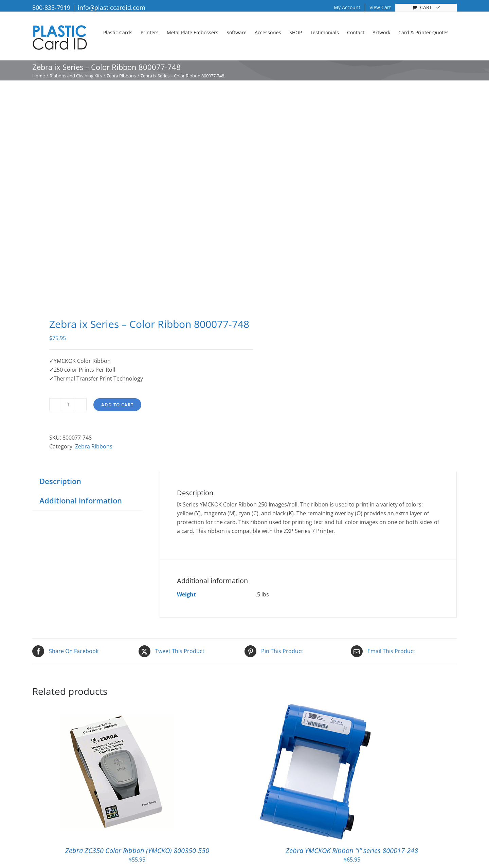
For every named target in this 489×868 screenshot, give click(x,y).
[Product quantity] (68, 405)
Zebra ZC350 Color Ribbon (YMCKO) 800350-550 (137, 851)
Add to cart (117, 405)
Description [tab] (60, 481)
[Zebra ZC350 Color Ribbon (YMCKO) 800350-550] (117, 708)
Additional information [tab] (81, 500)
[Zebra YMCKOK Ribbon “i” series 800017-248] (315, 708)
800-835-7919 (51, 7)
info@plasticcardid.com (112, 7)
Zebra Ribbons (94, 446)
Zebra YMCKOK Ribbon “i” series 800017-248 (352, 851)
